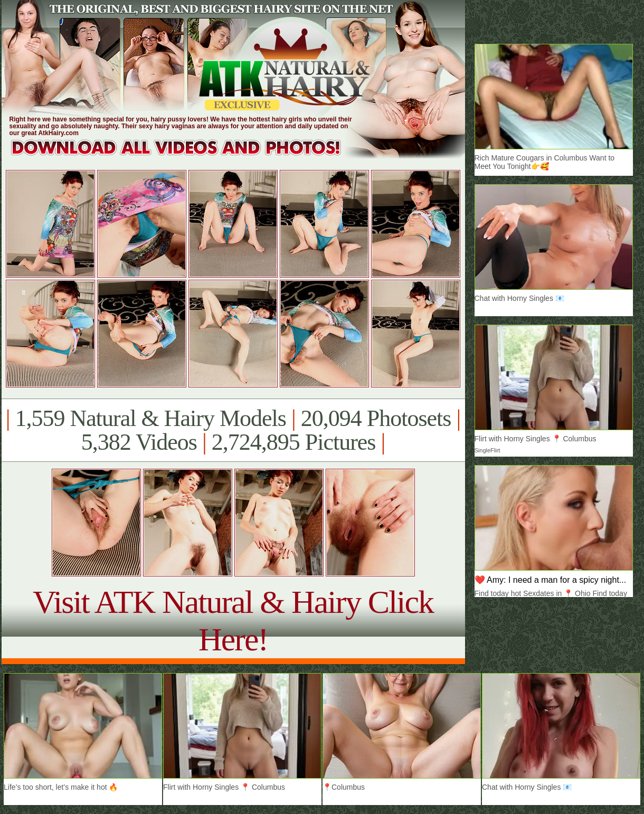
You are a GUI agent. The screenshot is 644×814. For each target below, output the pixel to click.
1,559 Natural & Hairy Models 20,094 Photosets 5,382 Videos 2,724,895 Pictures (233, 430)
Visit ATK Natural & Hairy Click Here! (233, 621)
